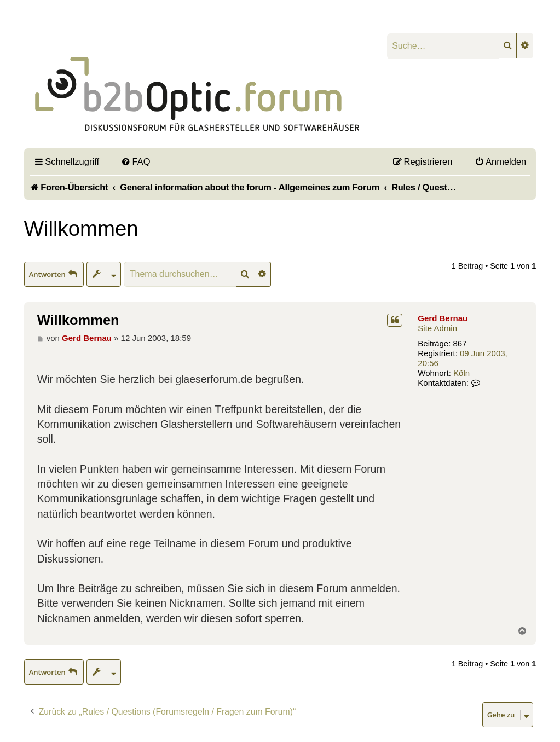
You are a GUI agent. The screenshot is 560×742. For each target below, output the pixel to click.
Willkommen (81, 228)
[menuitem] (136, 161)
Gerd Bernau (443, 318)
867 (460, 343)
